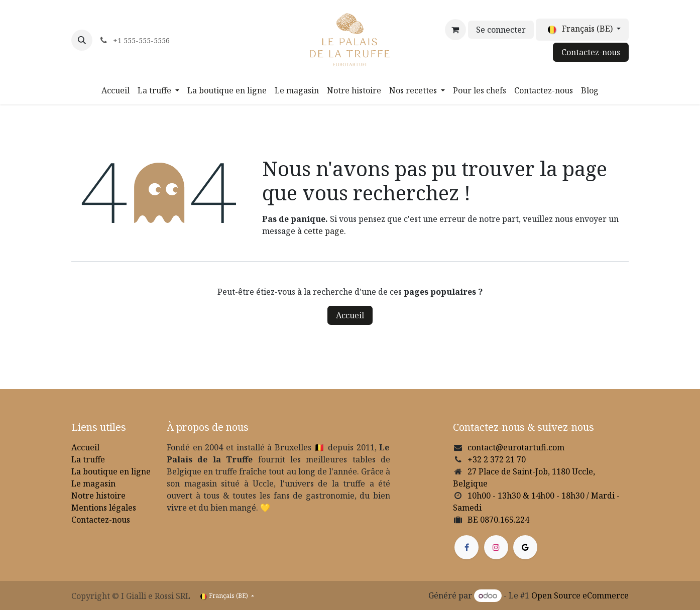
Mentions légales (104, 508)
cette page (324, 231)
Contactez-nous (591, 52)
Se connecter (501, 30)
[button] (82, 40)
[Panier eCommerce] (455, 30)
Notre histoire (98, 496)
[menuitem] (115, 90)
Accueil (350, 315)
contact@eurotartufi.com (516, 447)
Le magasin (93, 483)
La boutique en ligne (111, 471)
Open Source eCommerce (580, 595)
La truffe (88, 459)
